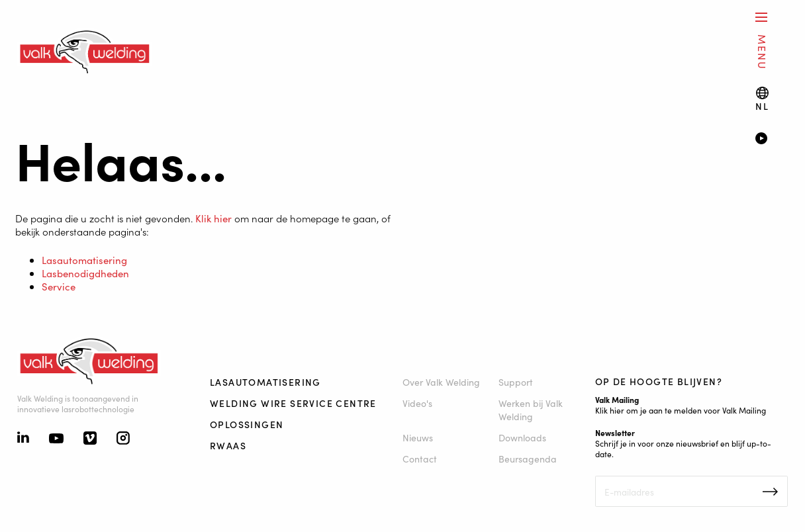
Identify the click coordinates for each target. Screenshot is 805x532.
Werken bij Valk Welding (531, 410)
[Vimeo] (90, 439)
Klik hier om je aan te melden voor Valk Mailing (681, 410)
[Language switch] (762, 99)
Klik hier (213, 218)
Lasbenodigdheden (85, 273)
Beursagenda (528, 459)
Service (59, 286)
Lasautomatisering (84, 260)
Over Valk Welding (441, 382)
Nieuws (418, 437)
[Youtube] (56, 439)
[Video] (771, 140)
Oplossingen (247, 424)
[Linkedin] (23, 439)
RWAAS (228, 445)
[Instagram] (123, 439)
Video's (417, 403)
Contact (420, 459)
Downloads (522, 437)
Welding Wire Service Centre (293, 403)
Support (516, 382)
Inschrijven (770, 492)
